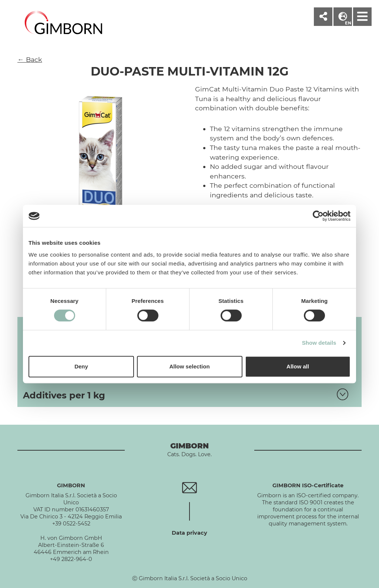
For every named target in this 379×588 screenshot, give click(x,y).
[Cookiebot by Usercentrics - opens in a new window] (318, 216)
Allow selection (189, 366)
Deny (81, 366)
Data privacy (189, 533)
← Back (30, 59)
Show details (319, 343)
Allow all (298, 366)
